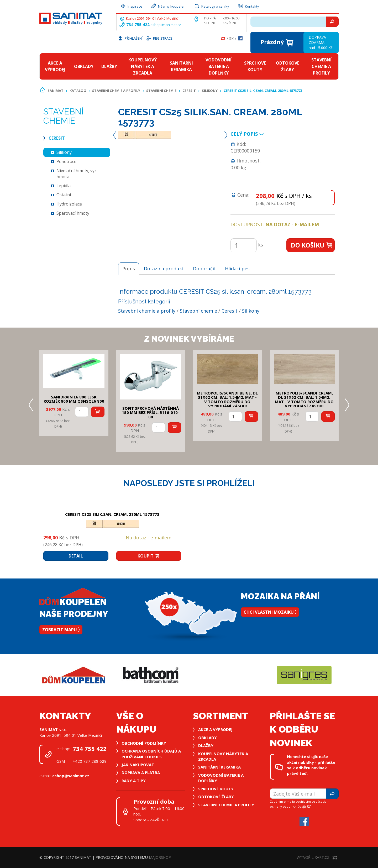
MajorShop (160, 857)
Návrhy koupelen (168, 6)
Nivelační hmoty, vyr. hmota (77, 174)
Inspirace (131, 6)
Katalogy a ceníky (212, 6)
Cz (223, 38)
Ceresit (189, 91)
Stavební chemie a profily (321, 66)
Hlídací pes (237, 269)
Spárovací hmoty (73, 213)
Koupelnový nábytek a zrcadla (143, 66)
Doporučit (204, 269)
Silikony (210, 91)
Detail (76, 556)
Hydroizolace (69, 204)
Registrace (159, 38)
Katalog (78, 91)
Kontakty (248, 6)
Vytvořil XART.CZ (317, 857)
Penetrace (66, 161)
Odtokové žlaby (288, 66)
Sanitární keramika (181, 66)
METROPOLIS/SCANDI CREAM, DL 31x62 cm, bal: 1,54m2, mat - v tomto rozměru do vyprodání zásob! (304, 399)
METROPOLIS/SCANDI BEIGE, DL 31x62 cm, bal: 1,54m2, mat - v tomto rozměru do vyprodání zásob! (227, 399)
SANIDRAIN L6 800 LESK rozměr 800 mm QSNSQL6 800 (74, 399)
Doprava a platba (141, 772)
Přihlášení (130, 38)
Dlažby (109, 66)
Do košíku (312, 245)
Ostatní (64, 195)
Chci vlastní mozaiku (270, 612)
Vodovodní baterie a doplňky (219, 66)
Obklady (84, 66)
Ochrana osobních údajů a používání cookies (151, 754)
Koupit (149, 556)
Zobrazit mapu (61, 630)
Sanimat (56, 91)
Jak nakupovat (138, 765)
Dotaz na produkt (164, 269)
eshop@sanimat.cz (166, 25)
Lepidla (64, 186)
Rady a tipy (134, 781)
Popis (129, 269)
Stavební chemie (161, 91)
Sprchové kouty (255, 66)
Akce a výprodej (55, 66)
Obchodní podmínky (144, 743)
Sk (231, 38)
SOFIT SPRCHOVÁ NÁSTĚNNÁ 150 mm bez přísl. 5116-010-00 (151, 412)
